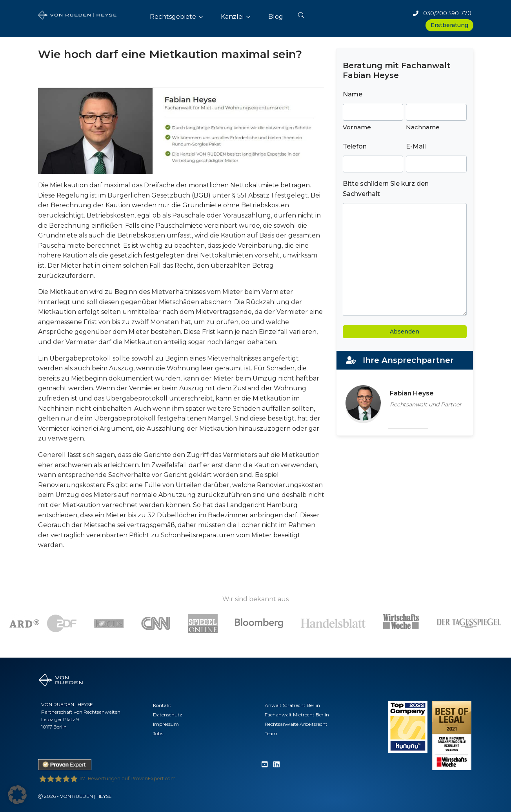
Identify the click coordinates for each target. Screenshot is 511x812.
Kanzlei (232, 17)
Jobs (158, 733)
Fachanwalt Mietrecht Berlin (297, 715)
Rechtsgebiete (173, 17)
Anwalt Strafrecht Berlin (292, 705)
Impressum (166, 724)
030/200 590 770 (442, 13)
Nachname (423, 127)
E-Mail (416, 146)
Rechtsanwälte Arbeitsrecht (296, 724)
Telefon (355, 146)
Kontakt (162, 705)
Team (271, 733)
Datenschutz (168, 715)
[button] (301, 14)
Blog (276, 17)
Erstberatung (449, 25)
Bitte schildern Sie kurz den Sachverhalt (386, 189)
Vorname (357, 127)
